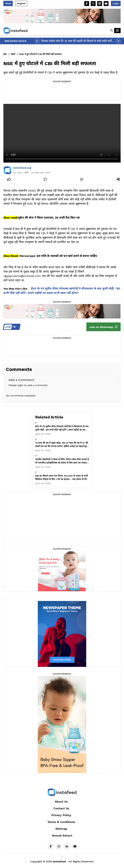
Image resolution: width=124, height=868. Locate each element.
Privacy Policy (61, 815)
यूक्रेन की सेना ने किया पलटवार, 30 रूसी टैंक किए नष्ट (49, 218)
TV (11, 327)
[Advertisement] (62, 92)
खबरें (13, 54)
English (21, 3)
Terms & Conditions (61, 822)
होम (5, 54)
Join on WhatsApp (103, 327)
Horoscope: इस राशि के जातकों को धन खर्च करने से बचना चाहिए (58, 256)
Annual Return (62, 835)
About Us (61, 802)
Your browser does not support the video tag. (62, 133)
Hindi (8, 3)
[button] (112, 31)
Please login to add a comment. (28, 385)
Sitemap (61, 829)
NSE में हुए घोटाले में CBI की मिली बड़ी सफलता (40, 54)
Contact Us (61, 808)
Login (116, 3)
